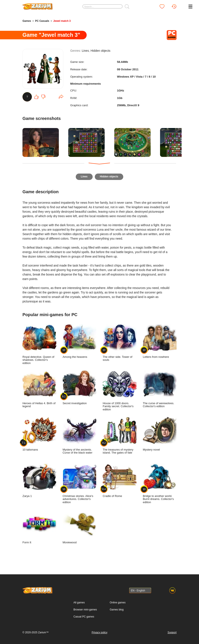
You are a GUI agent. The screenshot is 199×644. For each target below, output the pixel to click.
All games (79, 601)
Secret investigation (80, 386)
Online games (118, 601)
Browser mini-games (85, 608)
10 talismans (39, 433)
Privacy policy (99, 631)
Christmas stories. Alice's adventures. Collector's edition (80, 482)
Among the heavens (80, 340)
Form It (39, 525)
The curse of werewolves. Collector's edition (160, 388)
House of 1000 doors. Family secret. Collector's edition (120, 389)
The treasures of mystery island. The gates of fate (120, 434)
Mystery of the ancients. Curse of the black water (80, 434)
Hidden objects (100, 51)
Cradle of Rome (120, 479)
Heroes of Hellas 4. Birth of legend (39, 388)
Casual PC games (84, 615)
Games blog (117, 608)
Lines (85, 51)
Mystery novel (160, 433)
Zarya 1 (39, 479)
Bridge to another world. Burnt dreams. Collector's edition (160, 482)
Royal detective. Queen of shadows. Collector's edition (39, 343)
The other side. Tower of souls (120, 341)
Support (172, 631)
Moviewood (80, 525)
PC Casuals (42, 21)
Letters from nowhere (160, 340)
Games (27, 21)
